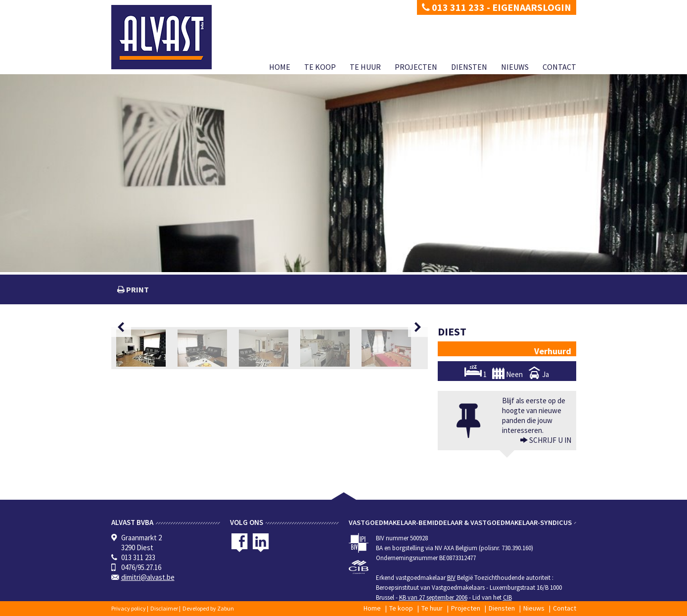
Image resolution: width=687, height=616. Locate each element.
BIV (451, 578)
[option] (147, 348)
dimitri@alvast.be (148, 577)
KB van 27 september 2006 (433, 597)
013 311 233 (453, 7)
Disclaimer (164, 608)
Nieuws (515, 67)
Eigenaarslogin (532, 7)
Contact (559, 67)
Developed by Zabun (208, 608)
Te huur (365, 67)
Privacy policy (129, 608)
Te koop (320, 67)
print (137, 289)
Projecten (416, 67)
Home (280, 67)
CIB (507, 597)
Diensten (469, 67)
